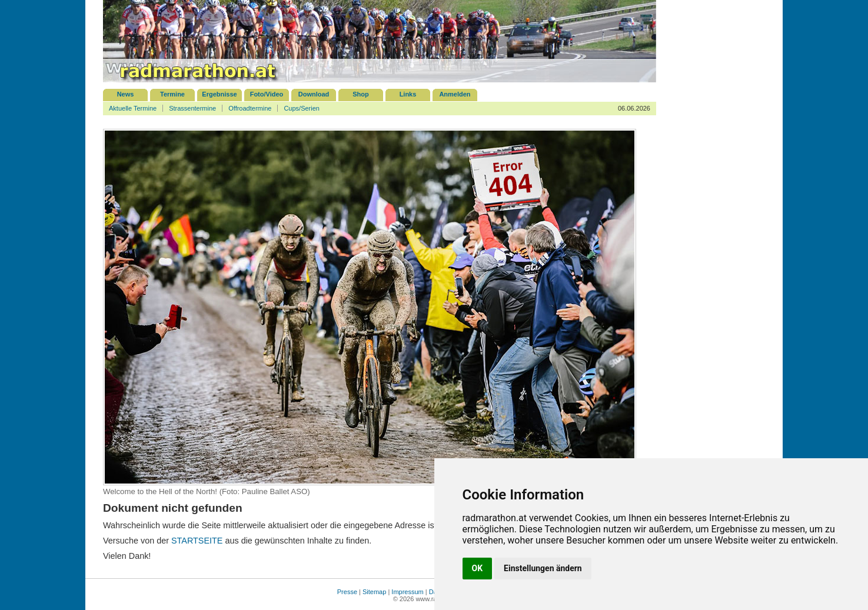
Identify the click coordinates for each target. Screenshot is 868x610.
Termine (172, 94)
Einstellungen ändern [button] (543, 568)
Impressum (407, 592)
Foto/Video (267, 94)
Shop (361, 94)
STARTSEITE (197, 541)
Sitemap (374, 592)
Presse (347, 592)
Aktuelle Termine (133, 108)
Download (314, 94)
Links (408, 94)
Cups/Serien (302, 108)
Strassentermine (192, 108)
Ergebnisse (219, 94)
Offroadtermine (250, 108)
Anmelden (455, 94)
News (126, 94)
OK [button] (478, 568)
